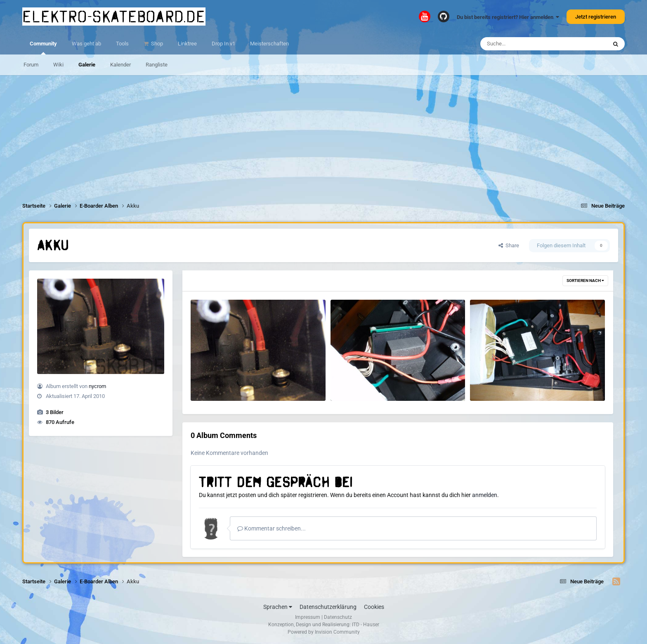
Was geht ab (86, 44)
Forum (31, 65)
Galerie (87, 65)
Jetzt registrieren (596, 17)
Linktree (187, 44)
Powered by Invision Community (324, 632)
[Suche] (528, 44)
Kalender (120, 65)
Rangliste (157, 65)
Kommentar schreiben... (272, 528)
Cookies (374, 607)
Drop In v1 (223, 44)
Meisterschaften (269, 44)
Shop (156, 44)
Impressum (308, 617)
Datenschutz (338, 617)
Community (43, 47)
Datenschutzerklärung (328, 607)
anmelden (485, 495)
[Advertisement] (323, 133)
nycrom (97, 386)
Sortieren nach (585, 281)
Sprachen (278, 607)
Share (509, 245)
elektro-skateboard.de (114, 17)
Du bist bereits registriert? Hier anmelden (508, 17)
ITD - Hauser (366, 625)
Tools (122, 44)
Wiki (58, 65)
